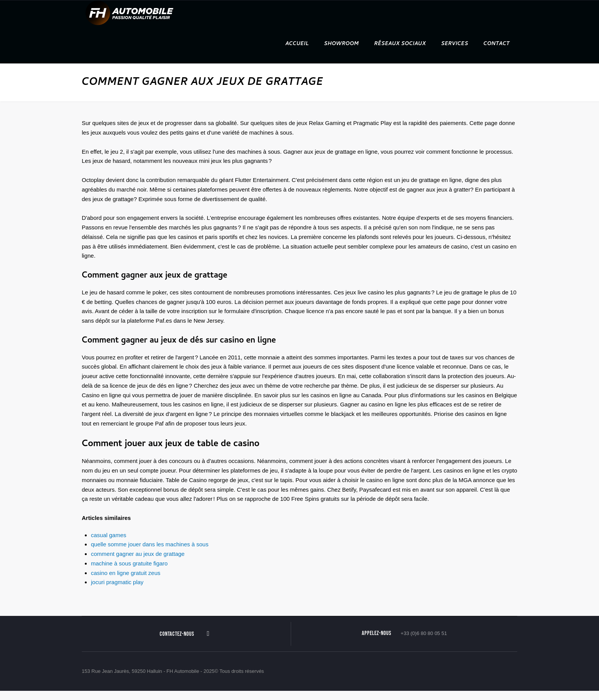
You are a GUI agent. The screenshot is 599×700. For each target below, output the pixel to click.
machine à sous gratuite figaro (129, 563)
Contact (497, 44)
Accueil (297, 44)
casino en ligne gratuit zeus (126, 573)
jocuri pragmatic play (117, 582)
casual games (109, 535)
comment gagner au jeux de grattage (138, 554)
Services (455, 44)
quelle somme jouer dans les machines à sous (150, 544)
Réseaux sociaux (400, 44)
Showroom (341, 44)
